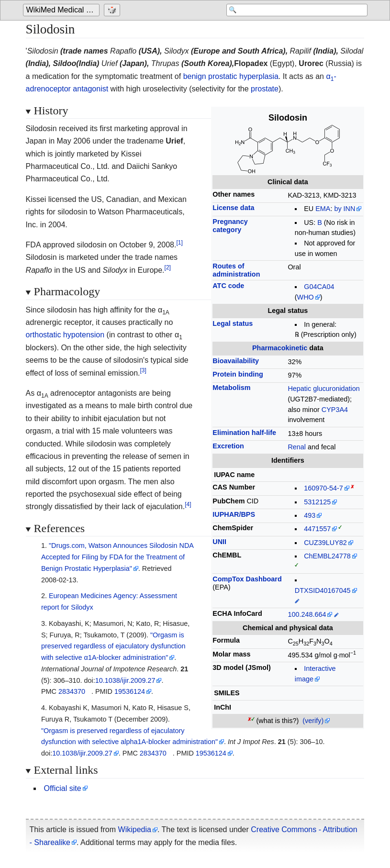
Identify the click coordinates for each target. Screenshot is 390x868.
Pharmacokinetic (280, 348)
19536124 (130, 691)
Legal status (233, 323)
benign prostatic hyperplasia (231, 76)
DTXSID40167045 (323, 590)
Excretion (228, 446)
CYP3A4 (335, 410)
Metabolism (231, 388)
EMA (323, 209)
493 (310, 515)
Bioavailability (236, 361)
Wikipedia (135, 829)
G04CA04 (319, 287)
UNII (219, 542)
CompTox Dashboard (247, 579)
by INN (345, 209)
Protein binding (238, 374)
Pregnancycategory (230, 226)
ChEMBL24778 (327, 556)
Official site (63, 788)
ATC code (228, 286)
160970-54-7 (323, 488)
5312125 (317, 502)
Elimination (244, 433)
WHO (306, 297)
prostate (265, 89)
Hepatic (299, 389)
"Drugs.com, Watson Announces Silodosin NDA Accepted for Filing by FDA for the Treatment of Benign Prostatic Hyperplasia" (117, 557)
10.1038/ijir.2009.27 (125, 680)
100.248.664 (307, 614)
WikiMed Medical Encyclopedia (63, 10)
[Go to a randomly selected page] (113, 11)
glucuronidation (336, 389)
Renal (297, 447)
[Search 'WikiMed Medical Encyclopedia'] (291, 11)
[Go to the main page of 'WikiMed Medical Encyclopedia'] (62, 11)
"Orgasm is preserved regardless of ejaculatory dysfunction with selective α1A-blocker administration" (113, 646)
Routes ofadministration (236, 270)
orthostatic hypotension (65, 335)
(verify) (313, 721)
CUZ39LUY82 (325, 543)
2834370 (72, 691)
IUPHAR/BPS (234, 514)
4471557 (317, 529)
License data (233, 208)
